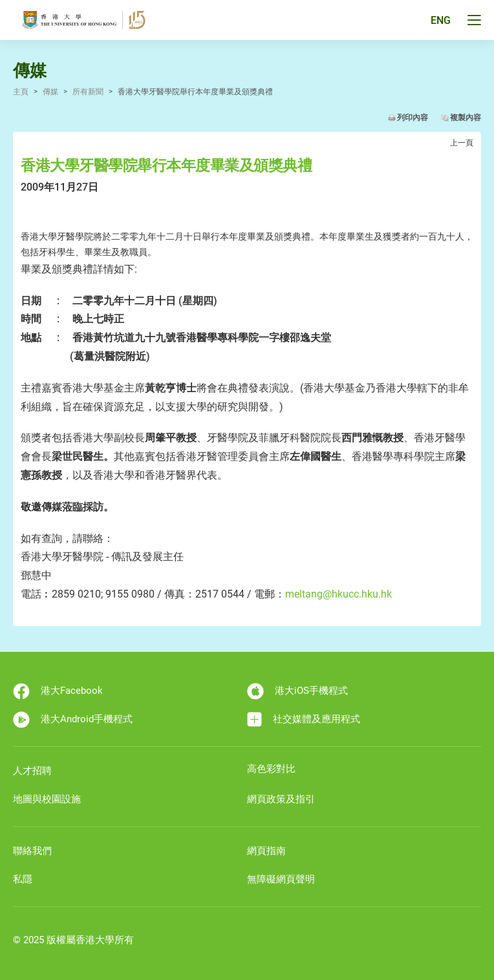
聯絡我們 (32, 851)
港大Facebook (58, 691)
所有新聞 (88, 92)
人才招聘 (32, 771)
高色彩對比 (271, 769)
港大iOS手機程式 (297, 691)
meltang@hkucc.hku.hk (338, 594)
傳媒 (50, 92)
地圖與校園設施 (47, 799)
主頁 (21, 92)
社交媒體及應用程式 (304, 719)
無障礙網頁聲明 (281, 879)
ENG (441, 20)
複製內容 (466, 118)
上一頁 (462, 143)
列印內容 (413, 118)
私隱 (23, 879)
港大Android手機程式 (73, 720)
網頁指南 (266, 851)
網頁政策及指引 (281, 799)
